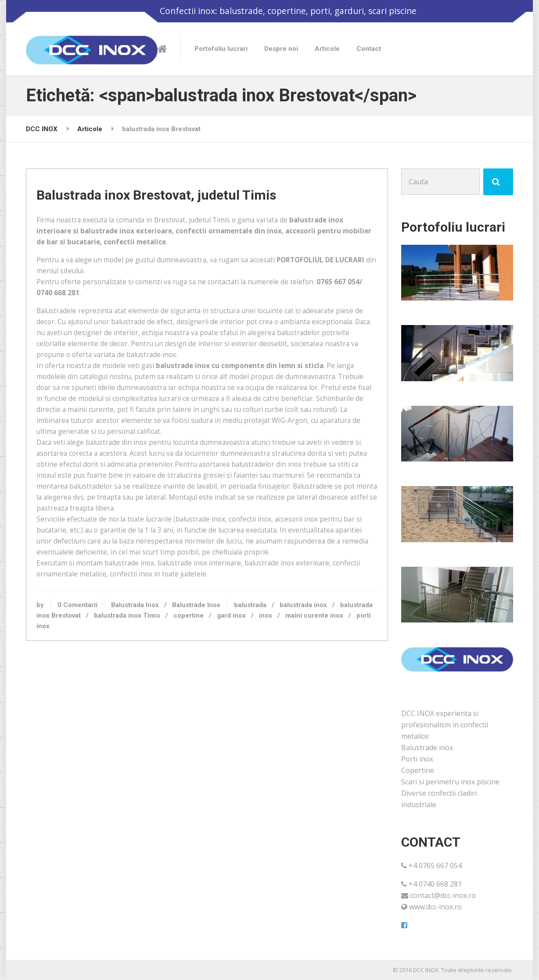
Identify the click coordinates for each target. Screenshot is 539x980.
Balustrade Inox (213, 667)
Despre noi (281, 49)
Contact (369, 49)
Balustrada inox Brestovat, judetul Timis (173, 209)
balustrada (267, 667)
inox (317, 677)
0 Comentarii (95, 667)
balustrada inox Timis (178, 677)
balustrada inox (320, 667)
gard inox (283, 677)
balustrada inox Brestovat (93, 677)
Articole (327, 49)
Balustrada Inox (152, 667)
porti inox (121, 688)
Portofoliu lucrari (221, 49)
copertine (240, 677)
